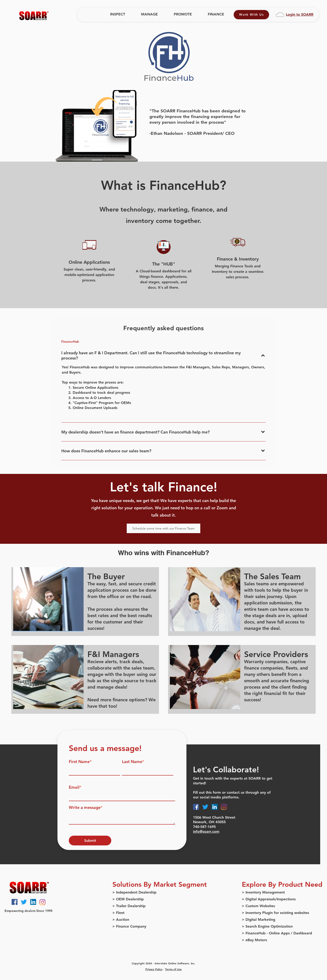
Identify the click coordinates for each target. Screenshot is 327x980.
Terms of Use (173, 969)
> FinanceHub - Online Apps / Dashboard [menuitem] (277, 933)
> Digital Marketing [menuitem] (259, 920)
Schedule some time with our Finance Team (163, 528)
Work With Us (251, 15)
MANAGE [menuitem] (149, 14)
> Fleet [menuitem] (118, 913)
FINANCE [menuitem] (216, 14)
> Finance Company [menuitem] (129, 926)
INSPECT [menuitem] (118, 14)
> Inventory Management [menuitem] (263, 892)
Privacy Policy (154, 969)
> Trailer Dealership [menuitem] (129, 906)
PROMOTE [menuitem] (183, 14)
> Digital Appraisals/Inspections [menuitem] (269, 899)
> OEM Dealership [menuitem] (128, 899)
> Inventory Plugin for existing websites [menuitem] (275, 913)
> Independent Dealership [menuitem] (134, 892)
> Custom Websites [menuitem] (258, 906)
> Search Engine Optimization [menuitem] (267, 926)
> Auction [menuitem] (121, 920)
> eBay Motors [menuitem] (254, 940)
